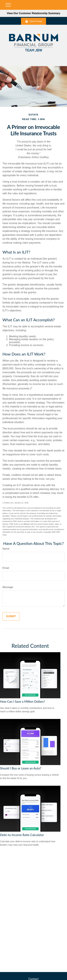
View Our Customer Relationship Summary (33, 13)
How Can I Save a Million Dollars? (23, 702)
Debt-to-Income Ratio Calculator (22, 835)
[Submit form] (11, 616)
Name (6, 549)
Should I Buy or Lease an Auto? (21, 768)
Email (6, 568)
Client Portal (33, 21)
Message (8, 587)
